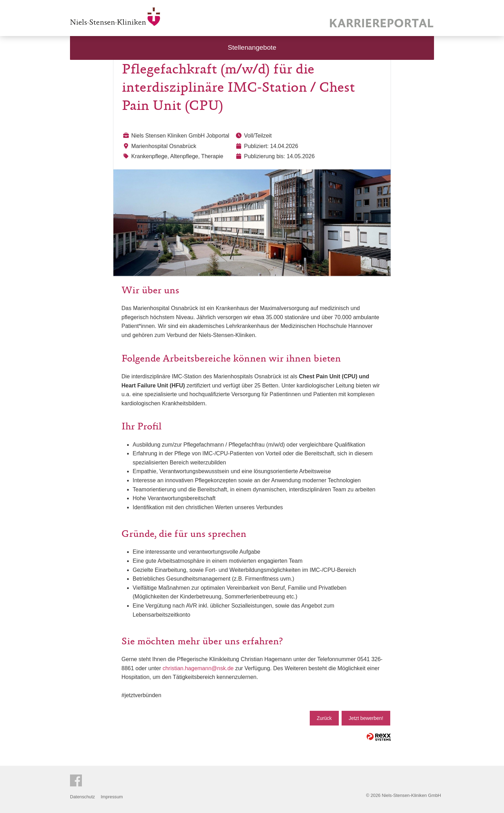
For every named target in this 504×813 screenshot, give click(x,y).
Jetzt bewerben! (366, 718)
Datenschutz (82, 797)
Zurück (324, 718)
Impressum (112, 797)
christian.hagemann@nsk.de (198, 668)
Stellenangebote (252, 47)
